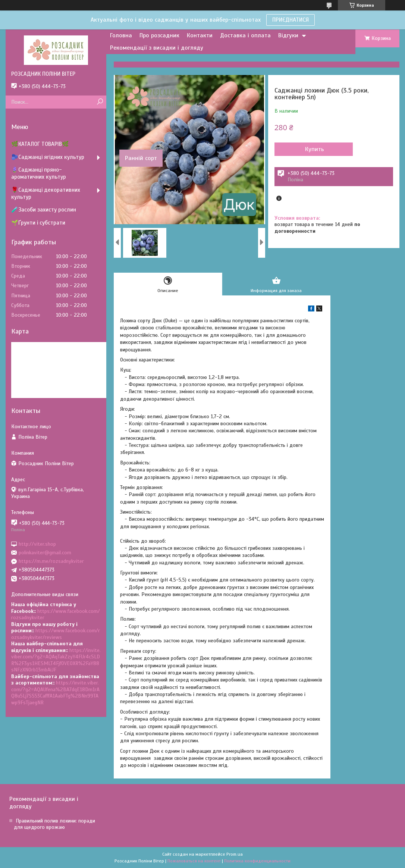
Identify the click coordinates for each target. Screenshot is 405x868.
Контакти (200, 35)
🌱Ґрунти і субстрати (38, 223)
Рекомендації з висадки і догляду (157, 48)
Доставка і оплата (245, 35)
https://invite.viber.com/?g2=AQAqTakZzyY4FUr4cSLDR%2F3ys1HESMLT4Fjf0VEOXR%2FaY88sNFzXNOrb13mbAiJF (56, 660)
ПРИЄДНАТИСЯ (291, 20)
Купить (315, 149)
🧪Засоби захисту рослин (44, 210)
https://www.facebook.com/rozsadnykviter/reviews (56, 634)
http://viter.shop (37, 544)
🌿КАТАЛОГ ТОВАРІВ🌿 (40, 144)
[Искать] (100, 102)
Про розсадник (159, 35)
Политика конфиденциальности (257, 861)
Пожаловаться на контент (194, 861)
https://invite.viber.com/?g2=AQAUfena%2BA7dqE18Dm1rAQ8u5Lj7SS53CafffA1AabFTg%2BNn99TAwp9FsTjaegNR (55, 693)
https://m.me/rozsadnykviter (51, 561)
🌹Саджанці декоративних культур (46, 193)
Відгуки (288, 35)
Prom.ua (235, 854)
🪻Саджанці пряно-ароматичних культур (39, 173)
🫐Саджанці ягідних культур (48, 157)
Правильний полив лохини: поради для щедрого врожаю (54, 824)
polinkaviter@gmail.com (45, 553)
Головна (121, 35)
